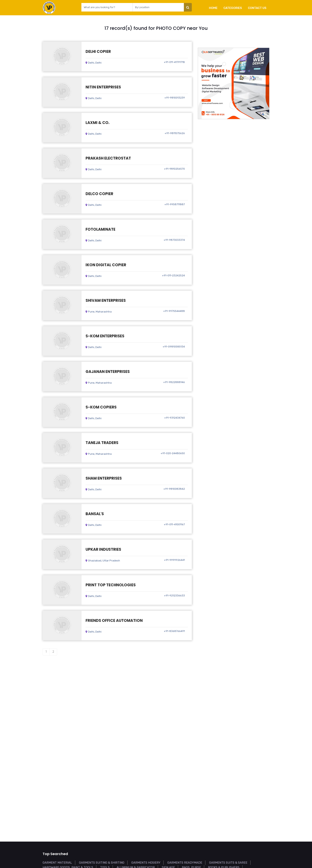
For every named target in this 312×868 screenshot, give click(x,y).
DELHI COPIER (98, 52)
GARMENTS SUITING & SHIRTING (102, 863)
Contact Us (257, 8)
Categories (233, 8)
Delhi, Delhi (94, 63)
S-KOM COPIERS (101, 407)
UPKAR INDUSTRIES (103, 549)
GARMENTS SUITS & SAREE (228, 863)
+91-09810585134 (174, 347)
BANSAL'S (95, 514)
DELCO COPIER (99, 194)
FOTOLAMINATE (100, 229)
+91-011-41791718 (174, 62)
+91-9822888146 (174, 382)
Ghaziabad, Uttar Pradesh (103, 561)
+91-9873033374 (174, 240)
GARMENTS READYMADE (185, 863)
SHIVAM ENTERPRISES (106, 300)
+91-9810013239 (175, 98)
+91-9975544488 (174, 311)
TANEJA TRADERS (102, 443)
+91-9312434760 (175, 418)
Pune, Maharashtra (99, 312)
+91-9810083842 (174, 489)
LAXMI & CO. (97, 123)
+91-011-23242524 (173, 275)
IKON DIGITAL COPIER (106, 265)
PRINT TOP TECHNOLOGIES (111, 585)
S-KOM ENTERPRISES (105, 336)
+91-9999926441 (174, 560)
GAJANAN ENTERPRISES (108, 372)
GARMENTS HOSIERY (146, 863)
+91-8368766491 (174, 631)
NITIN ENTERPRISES (103, 87)
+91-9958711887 (175, 204)
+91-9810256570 (174, 169)
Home (213, 8)
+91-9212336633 (174, 596)
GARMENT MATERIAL (57, 863)
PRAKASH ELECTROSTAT (108, 158)
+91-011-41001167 (174, 524)
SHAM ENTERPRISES (104, 478)
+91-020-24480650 (173, 453)
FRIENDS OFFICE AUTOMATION (114, 621)
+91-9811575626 (175, 133)
